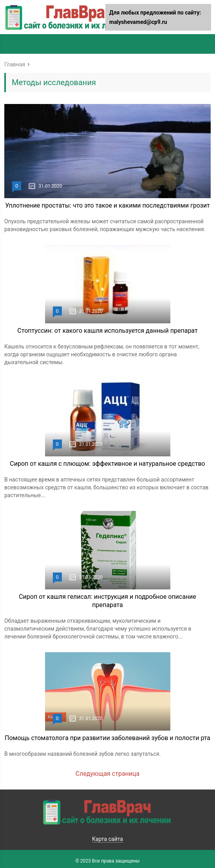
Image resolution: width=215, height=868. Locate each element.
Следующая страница (108, 774)
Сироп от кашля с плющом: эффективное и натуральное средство (107, 464)
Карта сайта (107, 839)
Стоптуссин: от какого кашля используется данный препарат (107, 331)
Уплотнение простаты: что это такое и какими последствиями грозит (107, 205)
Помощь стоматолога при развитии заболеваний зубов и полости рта (107, 738)
